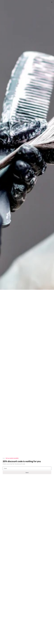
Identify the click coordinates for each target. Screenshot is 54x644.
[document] (27, 322)
